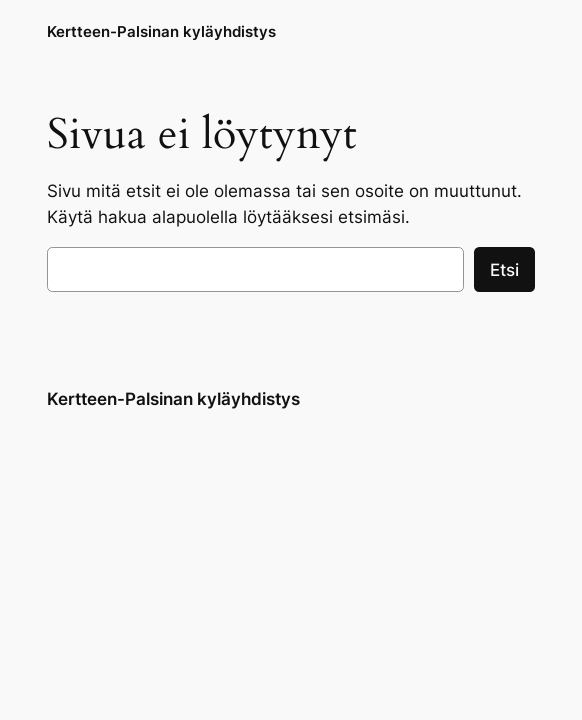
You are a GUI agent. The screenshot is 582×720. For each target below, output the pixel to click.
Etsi (504, 270)
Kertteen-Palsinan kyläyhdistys (161, 31)
